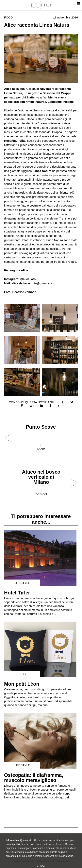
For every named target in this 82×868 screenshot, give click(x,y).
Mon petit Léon (22, 684)
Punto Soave (41, 427)
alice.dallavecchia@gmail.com (33, 283)
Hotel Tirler (17, 593)
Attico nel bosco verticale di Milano (41, 477)
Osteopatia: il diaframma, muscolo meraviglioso (34, 778)
